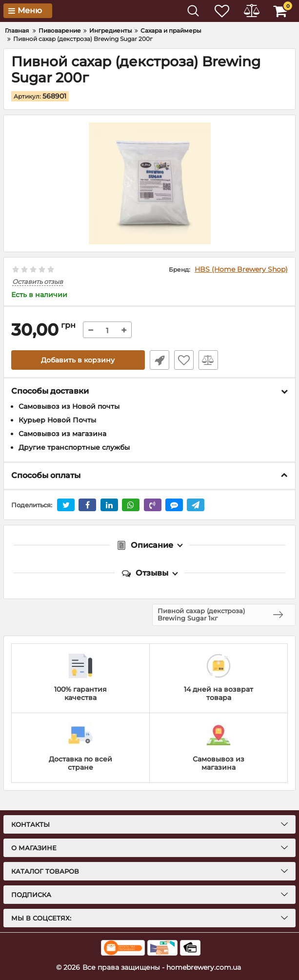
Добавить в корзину (78, 360)
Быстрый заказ (159, 360)
